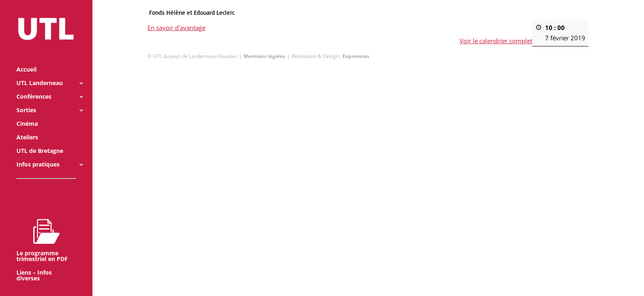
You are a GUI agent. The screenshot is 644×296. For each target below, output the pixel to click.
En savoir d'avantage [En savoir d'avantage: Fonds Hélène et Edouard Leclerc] (176, 28)
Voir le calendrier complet (496, 41)
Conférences (34, 86)
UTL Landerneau (40, 72)
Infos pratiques (38, 153)
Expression (356, 56)
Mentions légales (264, 56)
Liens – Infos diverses (34, 264)
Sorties (26, 99)
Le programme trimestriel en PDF (42, 229)
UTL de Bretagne (40, 140)
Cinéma (27, 113)
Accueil (26, 58)
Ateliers (27, 126)
